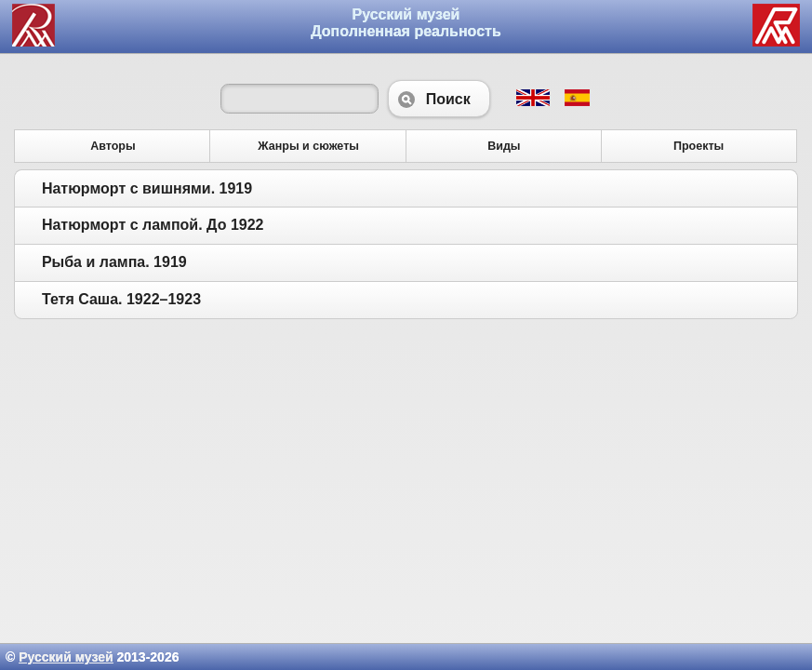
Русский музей (66, 657)
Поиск (439, 99)
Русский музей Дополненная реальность (406, 23)
